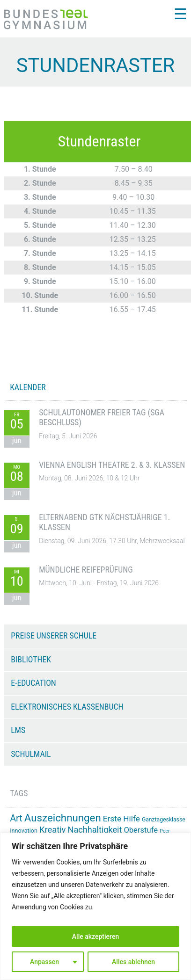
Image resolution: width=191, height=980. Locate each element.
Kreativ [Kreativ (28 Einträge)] (53, 830)
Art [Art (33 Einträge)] (16, 818)
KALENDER (28, 387)
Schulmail (31, 754)
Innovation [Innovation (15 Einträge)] (24, 831)
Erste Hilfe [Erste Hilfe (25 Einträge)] (121, 819)
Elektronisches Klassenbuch (67, 707)
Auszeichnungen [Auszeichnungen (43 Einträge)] (63, 818)
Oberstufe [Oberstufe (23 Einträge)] (141, 830)
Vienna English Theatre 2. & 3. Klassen (112, 465)
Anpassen (44, 962)
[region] (95, 906)
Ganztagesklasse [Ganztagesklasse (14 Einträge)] (164, 820)
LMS (18, 730)
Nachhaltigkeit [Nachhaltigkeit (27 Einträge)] (95, 830)
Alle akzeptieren (95, 936)
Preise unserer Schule (54, 636)
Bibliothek (31, 660)
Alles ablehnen (133, 962)
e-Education (33, 683)
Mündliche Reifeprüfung (86, 570)
